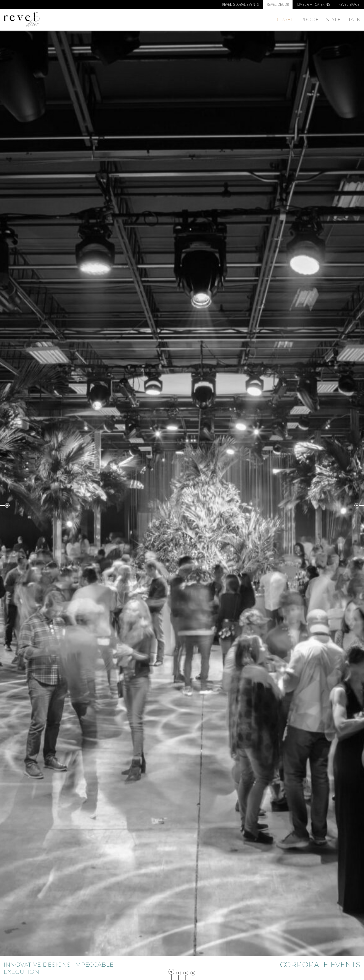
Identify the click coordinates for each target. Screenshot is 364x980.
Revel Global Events (241, 4)
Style (334, 20)
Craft (285, 20)
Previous (5, 505)
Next (359, 505)
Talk (354, 20)
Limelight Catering (314, 4)
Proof (310, 20)
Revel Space (349, 4)
